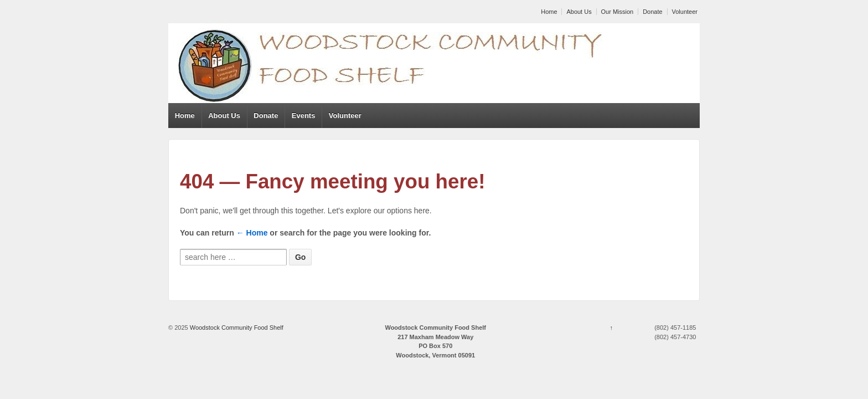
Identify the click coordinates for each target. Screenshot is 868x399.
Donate (652, 12)
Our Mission (618, 12)
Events (304, 116)
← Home (252, 233)
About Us (579, 12)
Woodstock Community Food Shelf (236, 328)
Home (549, 12)
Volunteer (685, 12)
